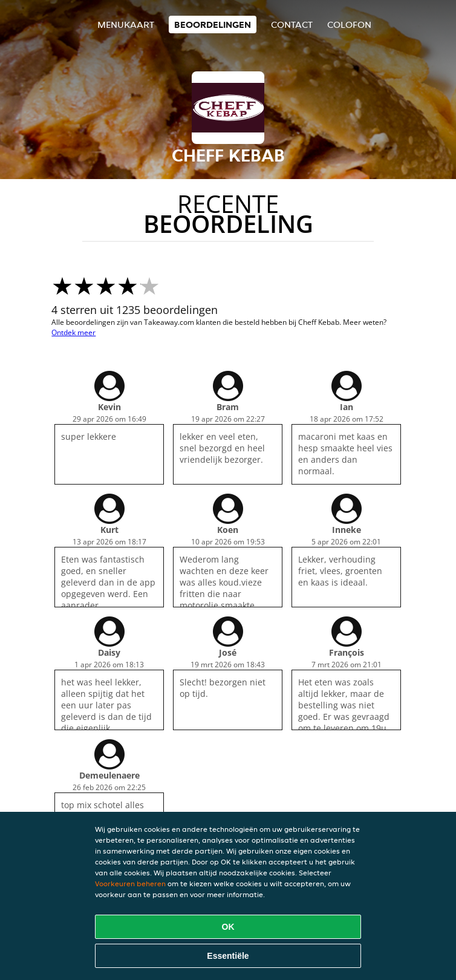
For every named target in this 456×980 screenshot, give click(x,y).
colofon (349, 24)
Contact (292, 24)
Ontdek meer (73, 332)
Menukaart (126, 24)
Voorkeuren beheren (130, 884)
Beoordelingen (213, 24)
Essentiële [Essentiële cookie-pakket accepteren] (228, 956)
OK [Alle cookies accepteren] (228, 927)
